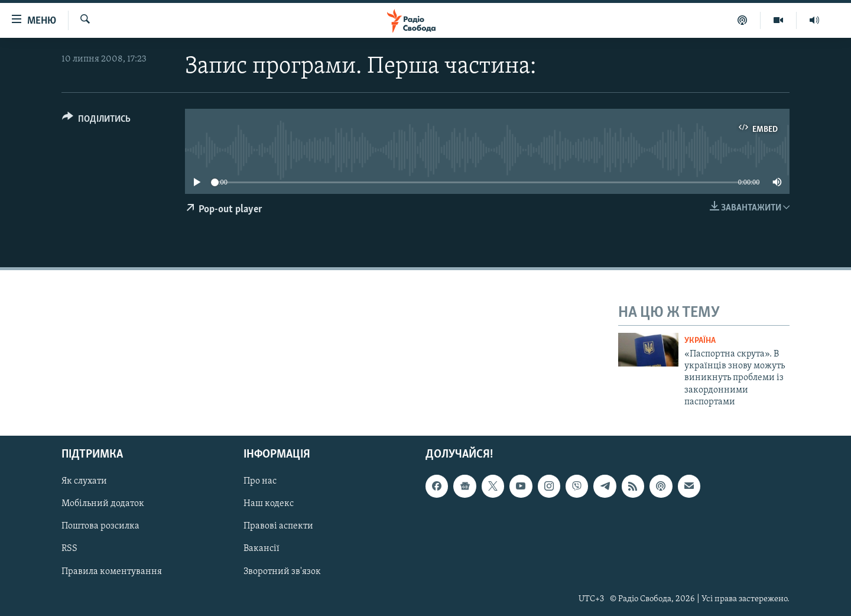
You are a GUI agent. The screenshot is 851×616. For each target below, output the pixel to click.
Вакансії (262, 549)
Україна (700, 341)
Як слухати (84, 481)
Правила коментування (112, 571)
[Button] (96, 121)
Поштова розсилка (100, 526)
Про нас (260, 481)
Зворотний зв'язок (282, 571)
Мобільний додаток (103, 504)
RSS (69, 549)
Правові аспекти (278, 526)
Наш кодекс (269, 504)
